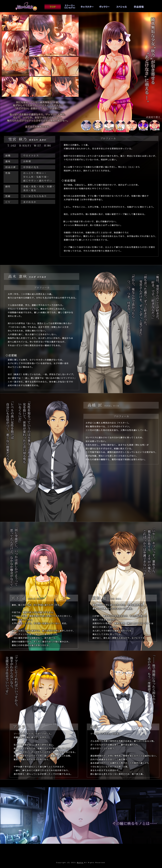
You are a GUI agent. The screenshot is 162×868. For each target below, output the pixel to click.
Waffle (80, 863)
